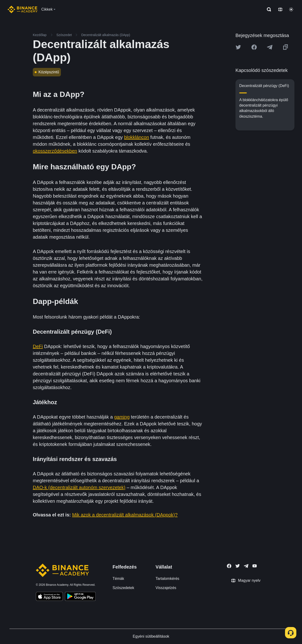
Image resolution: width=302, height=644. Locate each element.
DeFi (38, 346)
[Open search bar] (268, 9)
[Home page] (23, 9)
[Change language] (280, 9)
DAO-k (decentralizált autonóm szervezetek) (79, 487)
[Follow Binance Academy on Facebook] (229, 566)
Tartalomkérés (167, 579)
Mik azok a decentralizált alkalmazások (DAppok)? (125, 515)
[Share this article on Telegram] (270, 47)
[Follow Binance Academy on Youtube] (255, 566)
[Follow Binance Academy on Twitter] (238, 566)
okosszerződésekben (55, 151)
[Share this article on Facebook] (254, 47)
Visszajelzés (166, 588)
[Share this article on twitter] (238, 47)
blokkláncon (137, 137)
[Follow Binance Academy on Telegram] (246, 566)
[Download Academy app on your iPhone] (49, 597)
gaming (122, 417)
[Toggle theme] (291, 9)
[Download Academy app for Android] (80, 597)
